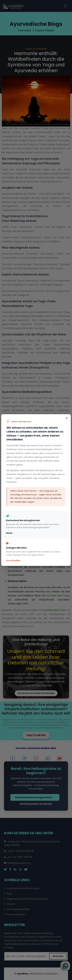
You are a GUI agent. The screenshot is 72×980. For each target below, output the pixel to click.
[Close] (67, 418)
